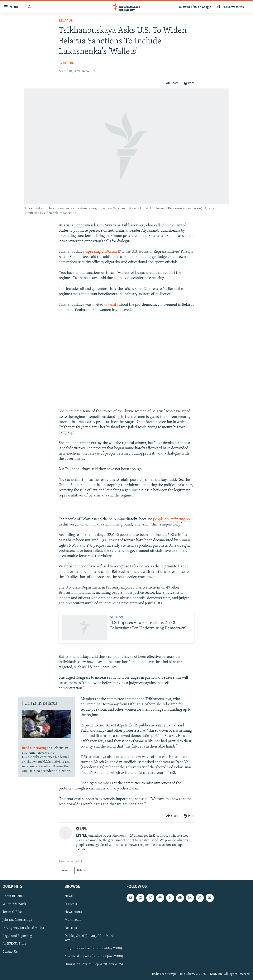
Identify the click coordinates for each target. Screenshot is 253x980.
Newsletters (73, 912)
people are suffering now (173, 519)
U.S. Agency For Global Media (23, 928)
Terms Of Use (12, 912)
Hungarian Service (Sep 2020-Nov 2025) (94, 964)
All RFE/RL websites (230, 7)
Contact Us (10, 952)
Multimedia (73, 920)
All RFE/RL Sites (14, 944)
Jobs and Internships (17, 920)
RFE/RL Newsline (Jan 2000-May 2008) (93, 948)
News (69, 896)
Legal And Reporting (17, 936)
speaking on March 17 (104, 252)
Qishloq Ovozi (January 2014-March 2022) (90, 938)
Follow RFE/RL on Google (194, 7)
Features (71, 904)
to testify (111, 305)
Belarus (66, 21)
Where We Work (14, 904)
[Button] (172, 83)
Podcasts (71, 928)
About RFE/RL (13, 896)
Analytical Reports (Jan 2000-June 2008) (94, 956)
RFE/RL (68, 63)
